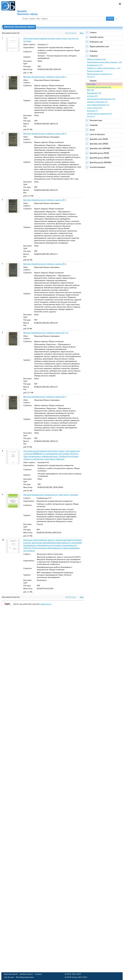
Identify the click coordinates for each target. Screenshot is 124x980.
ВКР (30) (90, 90)
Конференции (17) (95, 65)
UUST (69, 974)
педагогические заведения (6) (99, 114)
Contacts (38, 974)
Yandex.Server (46, 604)
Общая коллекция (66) (96, 59)
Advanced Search (11, 974)
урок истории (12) (95, 108)
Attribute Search (26, 974)
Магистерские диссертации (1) (100, 74)
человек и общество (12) (97, 102)
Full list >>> (91, 77)
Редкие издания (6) (95, 71)
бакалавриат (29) (94, 93)
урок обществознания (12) (98, 105)
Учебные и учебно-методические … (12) (104, 68)
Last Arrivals (9, 977)
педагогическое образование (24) (101, 99)
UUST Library (72, 977)
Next (82, 33)
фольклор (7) (92, 111)
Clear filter (91, 84)
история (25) (92, 96)
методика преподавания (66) (99, 87)
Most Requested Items (25, 977)
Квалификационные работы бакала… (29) (104, 62)
